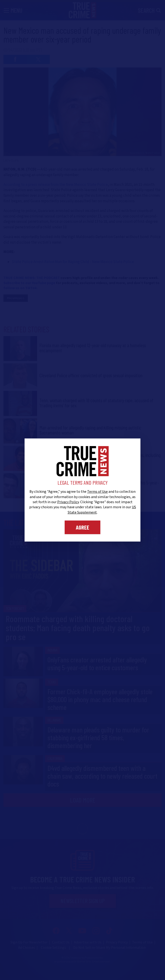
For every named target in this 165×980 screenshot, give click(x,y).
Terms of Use (97, 492)
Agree (82, 527)
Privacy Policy (68, 502)
